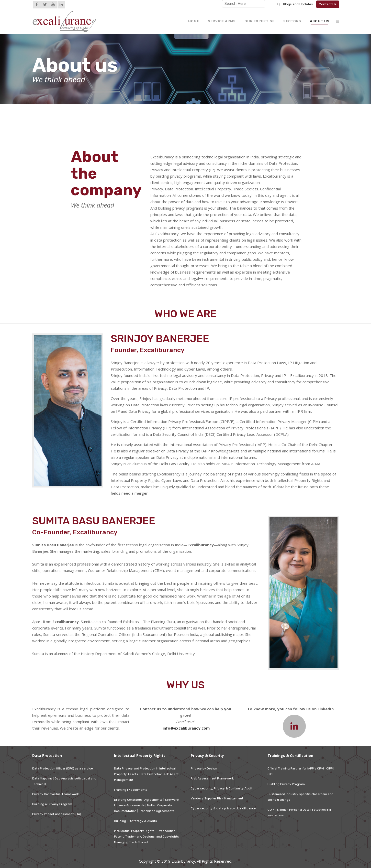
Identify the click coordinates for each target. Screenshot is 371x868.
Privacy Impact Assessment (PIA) (57, 814)
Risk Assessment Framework (212, 778)
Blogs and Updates (298, 4)
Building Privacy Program (286, 784)
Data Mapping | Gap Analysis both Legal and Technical (64, 781)
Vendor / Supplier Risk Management (217, 798)
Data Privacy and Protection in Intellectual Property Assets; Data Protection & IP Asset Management (146, 774)
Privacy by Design (204, 768)
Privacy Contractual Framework (55, 794)
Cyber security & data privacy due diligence (223, 808)
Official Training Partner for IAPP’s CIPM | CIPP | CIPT (301, 771)
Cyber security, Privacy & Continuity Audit (222, 788)
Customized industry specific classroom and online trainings (300, 797)
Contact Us (328, 4)
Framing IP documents (131, 790)
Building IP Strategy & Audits (136, 821)
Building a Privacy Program (52, 804)
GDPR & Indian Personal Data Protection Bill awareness (299, 812)
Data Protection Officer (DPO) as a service (63, 768)
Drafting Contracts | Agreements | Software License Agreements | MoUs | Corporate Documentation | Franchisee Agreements (146, 805)
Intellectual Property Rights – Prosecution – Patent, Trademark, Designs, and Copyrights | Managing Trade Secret (147, 837)
